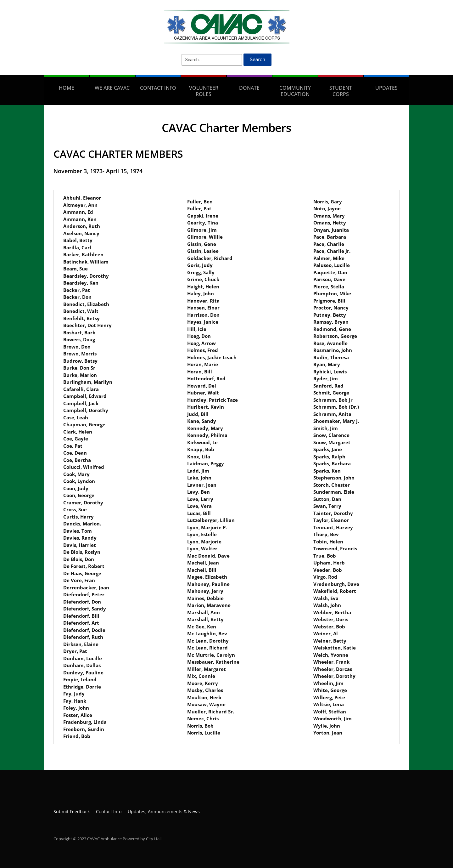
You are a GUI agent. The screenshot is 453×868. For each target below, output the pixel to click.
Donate (249, 88)
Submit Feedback (72, 811)
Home (67, 88)
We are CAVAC (112, 88)
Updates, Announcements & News (164, 811)
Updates (386, 88)
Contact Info (158, 88)
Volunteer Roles (204, 91)
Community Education (295, 91)
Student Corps (341, 91)
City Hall (154, 839)
